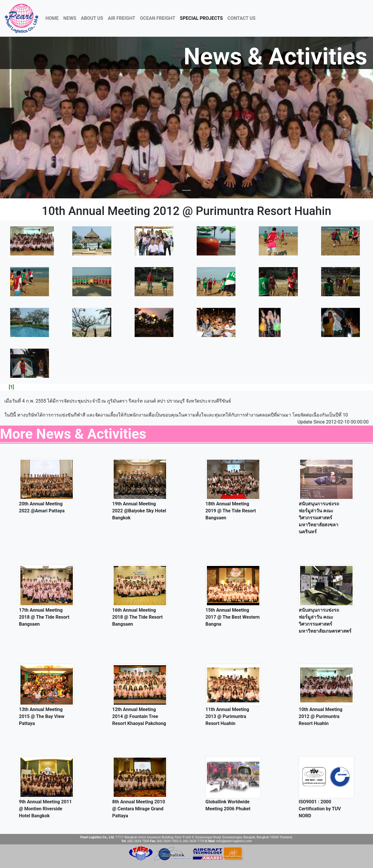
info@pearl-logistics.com (234, 841)
